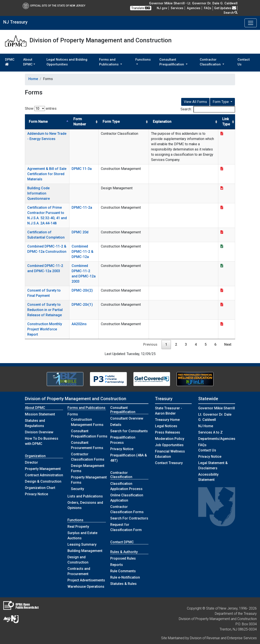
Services (177, 8)
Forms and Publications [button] (109, 62)
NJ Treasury (15, 22)
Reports (117, 565)
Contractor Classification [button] (211, 62)
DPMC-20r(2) (82, 290)
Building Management (85, 551)
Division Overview (39, 432)
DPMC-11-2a (82, 208)
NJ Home (206, 426)
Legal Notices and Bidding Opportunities (67, 62)
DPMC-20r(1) (82, 305)
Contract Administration (44, 475)
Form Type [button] (221, 102)
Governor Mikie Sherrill (217, 408)
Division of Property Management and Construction (76, 399)
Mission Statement (40, 414)
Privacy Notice (36, 494)
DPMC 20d (80, 232)
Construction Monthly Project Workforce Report (45, 329)
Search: (208, 109)
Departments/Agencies (217, 439)
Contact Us (244, 62)
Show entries (41, 108)
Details (116, 425)
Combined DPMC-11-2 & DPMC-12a (83, 252)
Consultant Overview (127, 418)
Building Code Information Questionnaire (39, 193)
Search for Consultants (129, 431)
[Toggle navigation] (251, 23)
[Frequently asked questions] (208, 8)
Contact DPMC (122, 542)
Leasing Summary (82, 544)
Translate (141, 8)
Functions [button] (143, 60)
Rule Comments (123, 571)
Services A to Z (210, 432)
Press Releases (168, 432)
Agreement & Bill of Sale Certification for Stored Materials (47, 174)
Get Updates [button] (225, 8)
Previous (150, 344)
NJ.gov (162, 8)
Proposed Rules (123, 558)
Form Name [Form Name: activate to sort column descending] (38, 122)
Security (77, 489)
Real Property (78, 527)
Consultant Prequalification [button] (172, 62)
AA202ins (79, 324)
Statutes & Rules (123, 584)
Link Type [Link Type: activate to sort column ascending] (226, 122)
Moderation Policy (170, 439)
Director (31, 462)
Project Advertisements (86, 580)
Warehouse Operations (86, 587)
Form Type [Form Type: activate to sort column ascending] (111, 122)
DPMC (10, 62)
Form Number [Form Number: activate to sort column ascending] (80, 122)
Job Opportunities (169, 445)
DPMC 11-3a (82, 169)
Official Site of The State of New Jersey (54, 6)
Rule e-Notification (125, 577)
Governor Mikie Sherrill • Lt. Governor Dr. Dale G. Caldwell (193, 3)
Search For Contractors (129, 518)
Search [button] (231, 13)
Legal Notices (166, 426)
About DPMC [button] (28, 62)
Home (33, 79)
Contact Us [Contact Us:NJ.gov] (207, 450)
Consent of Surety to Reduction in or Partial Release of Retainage (45, 310)
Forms (73, 414)
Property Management (43, 469)
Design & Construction (43, 481)
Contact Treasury (169, 463)
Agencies (194, 8)
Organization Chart (40, 488)
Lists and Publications (85, 496)
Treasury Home (167, 420)
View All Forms (195, 102)
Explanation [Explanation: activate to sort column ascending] (162, 122)
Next (228, 344)
